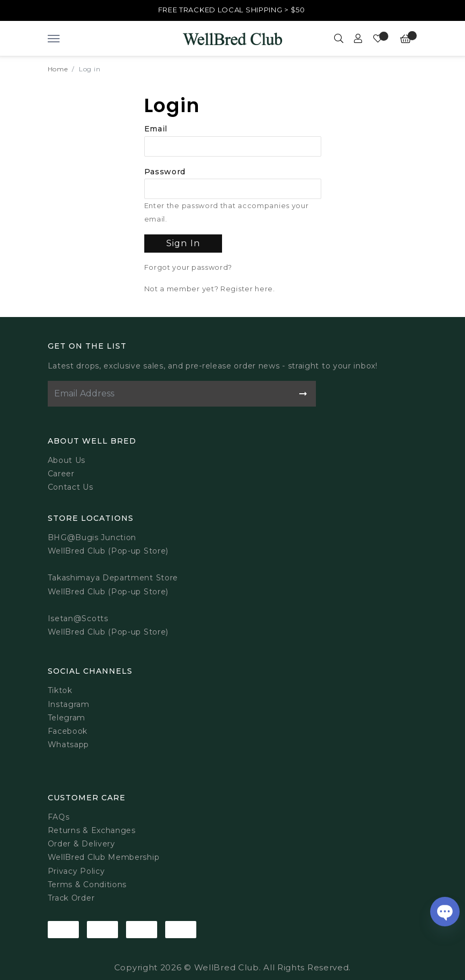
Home (58, 69)
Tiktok (60, 690)
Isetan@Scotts (78, 618)
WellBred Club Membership (104, 857)
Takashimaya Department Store (113, 578)
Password (165, 172)
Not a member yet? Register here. (210, 289)
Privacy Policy (76, 871)
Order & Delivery (82, 844)
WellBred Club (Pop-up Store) (108, 592)
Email (156, 129)
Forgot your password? (189, 267)
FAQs (59, 817)
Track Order (71, 898)
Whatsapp (69, 745)
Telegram (67, 718)
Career (61, 474)
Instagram (69, 704)
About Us (67, 460)
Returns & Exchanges (92, 830)
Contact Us (71, 487)
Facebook (68, 731)
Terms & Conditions (87, 885)
